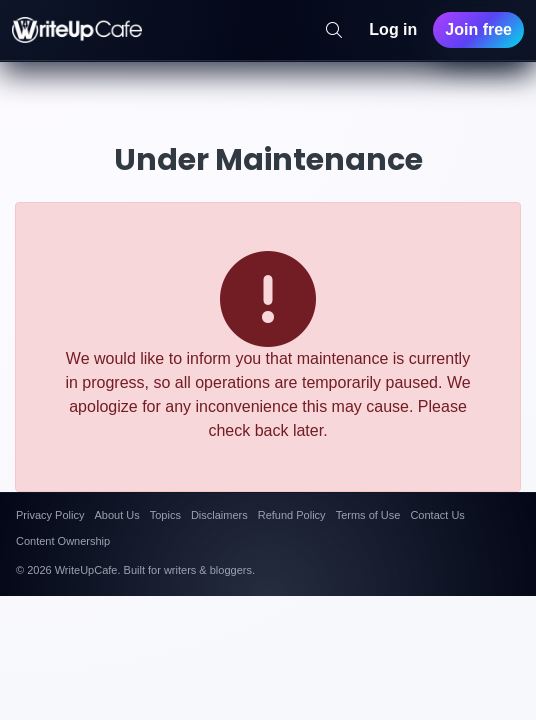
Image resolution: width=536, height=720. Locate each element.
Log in (393, 29)
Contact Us (437, 515)
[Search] (334, 30)
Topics (165, 515)
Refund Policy (292, 515)
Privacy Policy (50, 515)
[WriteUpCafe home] (77, 30)
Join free (478, 29)
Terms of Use (368, 515)
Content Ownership (63, 541)
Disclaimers (219, 515)
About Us (116, 515)
